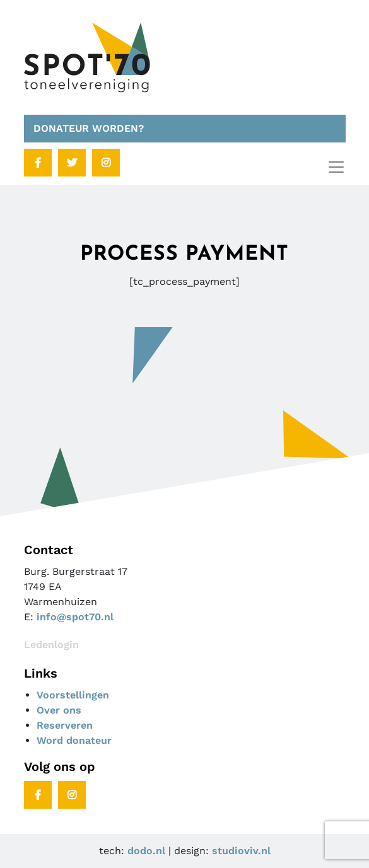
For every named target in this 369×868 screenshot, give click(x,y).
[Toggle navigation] (336, 167)
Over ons (59, 710)
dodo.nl (146, 851)
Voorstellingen (73, 695)
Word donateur (74, 740)
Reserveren (65, 725)
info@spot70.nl (75, 617)
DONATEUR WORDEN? (89, 128)
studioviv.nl (241, 851)
